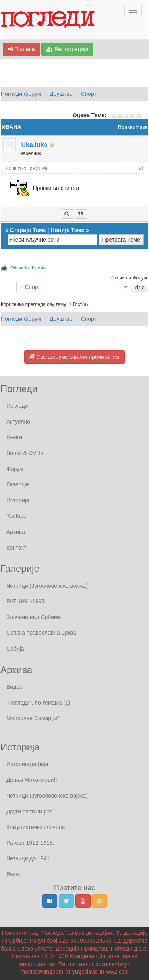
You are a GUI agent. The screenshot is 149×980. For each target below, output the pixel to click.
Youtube (16, 516)
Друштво (61, 94)
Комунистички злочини (36, 827)
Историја (18, 500)
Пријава (21, 49)
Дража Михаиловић (32, 780)
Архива (16, 532)
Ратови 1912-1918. (30, 843)
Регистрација (67, 49)
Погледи (17, 406)
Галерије (18, 484)
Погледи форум (21, 94)
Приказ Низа (133, 127)
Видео (15, 687)
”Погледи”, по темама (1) (38, 703)
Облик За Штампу (28, 268)
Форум (15, 469)
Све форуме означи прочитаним (74, 357)
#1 (141, 168)
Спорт (89, 94)
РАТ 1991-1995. (26, 601)
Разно (14, 874)
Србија (15, 649)
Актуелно (18, 422)
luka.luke (34, 145)
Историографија (27, 764)
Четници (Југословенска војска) (47, 586)
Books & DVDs (25, 453)
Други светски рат (29, 812)
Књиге (14, 437)
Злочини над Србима (34, 617)
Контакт (16, 548)
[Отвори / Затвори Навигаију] (133, 10)
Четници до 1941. (29, 858)
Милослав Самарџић (33, 718)
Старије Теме (28, 230)
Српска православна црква (41, 633)
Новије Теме (67, 230)
